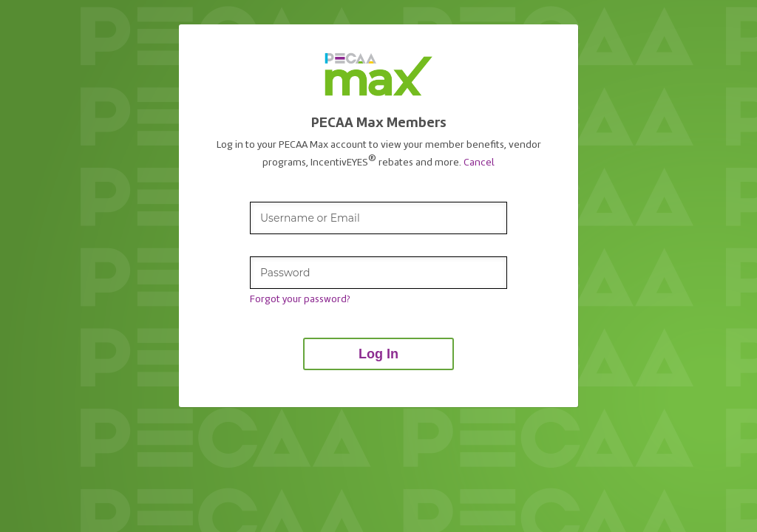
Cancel (479, 162)
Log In (378, 354)
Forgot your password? (300, 299)
